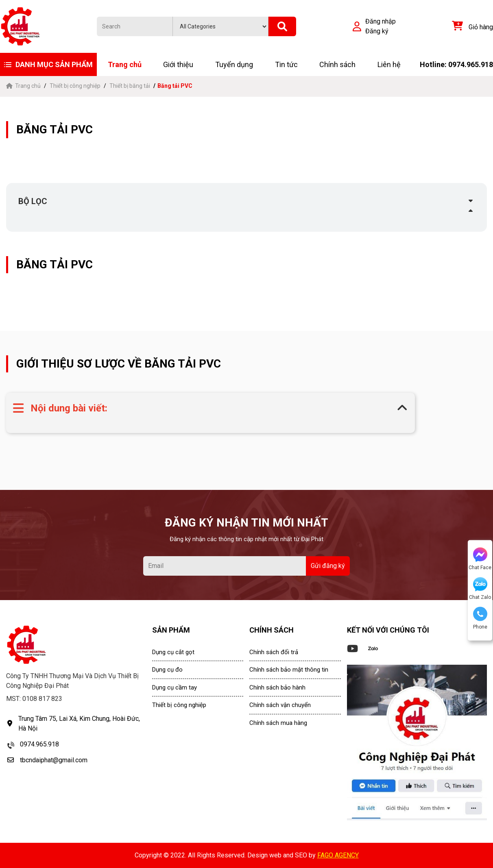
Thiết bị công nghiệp (75, 86)
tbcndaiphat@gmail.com (54, 760)
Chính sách (337, 64)
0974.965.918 (39, 744)
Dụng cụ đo (167, 670)
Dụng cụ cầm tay (175, 687)
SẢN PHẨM (171, 630)
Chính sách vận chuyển (280, 705)
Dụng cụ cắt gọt (173, 652)
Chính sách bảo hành (277, 687)
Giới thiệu (178, 64)
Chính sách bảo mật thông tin (289, 670)
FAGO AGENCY (338, 855)
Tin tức (286, 64)
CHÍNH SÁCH (272, 630)
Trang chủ (125, 64)
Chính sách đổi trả (274, 652)
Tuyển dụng (234, 64)
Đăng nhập (381, 21)
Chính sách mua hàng (278, 723)
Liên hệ (389, 64)
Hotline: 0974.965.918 (456, 64)
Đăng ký (377, 31)
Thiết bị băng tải (130, 86)
